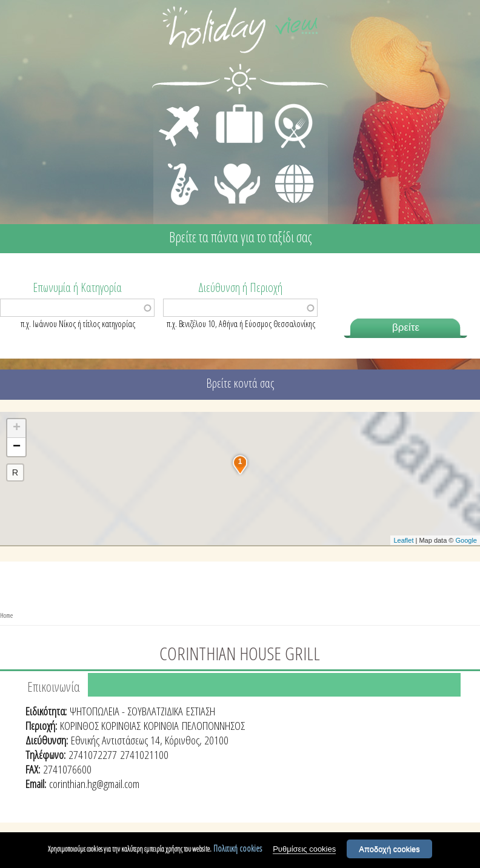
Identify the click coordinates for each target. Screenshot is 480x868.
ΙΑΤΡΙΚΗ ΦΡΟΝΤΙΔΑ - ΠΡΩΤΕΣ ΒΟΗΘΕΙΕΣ (238, 179)
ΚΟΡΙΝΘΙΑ (161, 726)
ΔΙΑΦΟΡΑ (288, 161)
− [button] (17, 447)
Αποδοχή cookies (389, 849)
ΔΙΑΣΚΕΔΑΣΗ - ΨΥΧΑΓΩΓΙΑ (180, 171)
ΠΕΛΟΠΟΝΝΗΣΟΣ (213, 726)
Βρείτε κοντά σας (240, 383)
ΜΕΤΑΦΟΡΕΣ (181, 107)
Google (466, 540)
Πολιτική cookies (238, 848)
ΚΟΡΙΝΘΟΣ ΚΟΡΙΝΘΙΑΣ (100, 726)
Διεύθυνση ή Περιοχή (240, 287)
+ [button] (17, 428)
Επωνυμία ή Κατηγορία (77, 287)
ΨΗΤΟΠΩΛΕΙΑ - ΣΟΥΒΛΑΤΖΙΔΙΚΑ (126, 711)
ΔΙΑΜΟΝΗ (233, 107)
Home (6, 615)
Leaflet (403, 540)
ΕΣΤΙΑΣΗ (286, 107)
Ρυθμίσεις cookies (304, 849)
